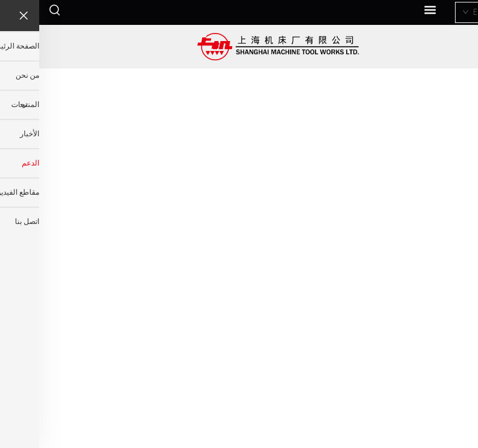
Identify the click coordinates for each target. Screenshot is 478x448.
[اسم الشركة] (239, 47)
